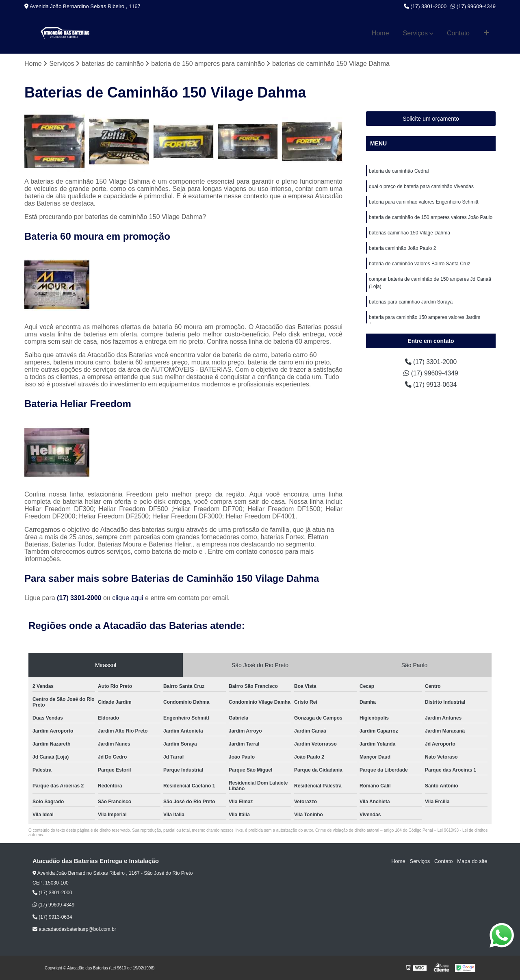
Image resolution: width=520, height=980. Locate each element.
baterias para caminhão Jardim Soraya (411, 302)
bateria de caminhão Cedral (399, 171)
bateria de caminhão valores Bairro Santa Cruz (419, 264)
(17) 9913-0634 (431, 385)
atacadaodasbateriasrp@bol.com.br (74, 930)
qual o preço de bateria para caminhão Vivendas (421, 186)
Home (380, 33)
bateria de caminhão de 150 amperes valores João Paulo (431, 217)
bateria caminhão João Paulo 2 (402, 248)
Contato (458, 33)
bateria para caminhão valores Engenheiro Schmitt (424, 202)
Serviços (415, 33)
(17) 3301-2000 (425, 6)
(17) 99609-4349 (473, 6)
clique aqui (128, 598)
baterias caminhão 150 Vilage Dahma (409, 233)
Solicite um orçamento (431, 119)
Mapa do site (472, 861)
